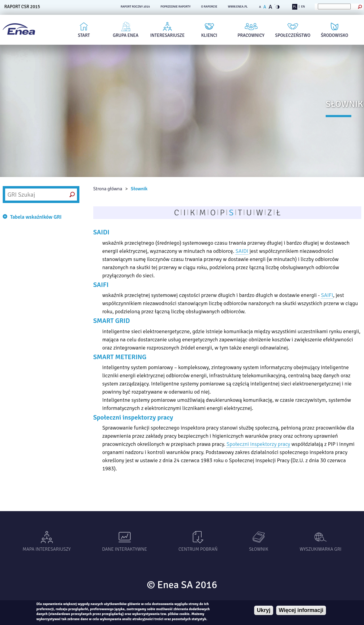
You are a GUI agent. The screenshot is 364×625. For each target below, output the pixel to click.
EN (303, 7)
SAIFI (327, 295)
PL (295, 7)
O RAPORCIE (209, 7)
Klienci (209, 35)
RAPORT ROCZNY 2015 (135, 7)
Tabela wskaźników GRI (36, 217)
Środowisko (335, 35)
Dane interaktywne (125, 549)
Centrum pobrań (198, 549)
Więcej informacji (301, 610)
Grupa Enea (126, 35)
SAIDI (242, 251)
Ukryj (264, 610)
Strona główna (108, 189)
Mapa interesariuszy (47, 549)
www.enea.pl (238, 7)
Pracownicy (251, 35)
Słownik (139, 189)
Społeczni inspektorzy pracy (258, 444)
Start (84, 35)
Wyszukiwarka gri (321, 549)
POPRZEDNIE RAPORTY (176, 7)
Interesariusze (168, 35)
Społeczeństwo (293, 35)
